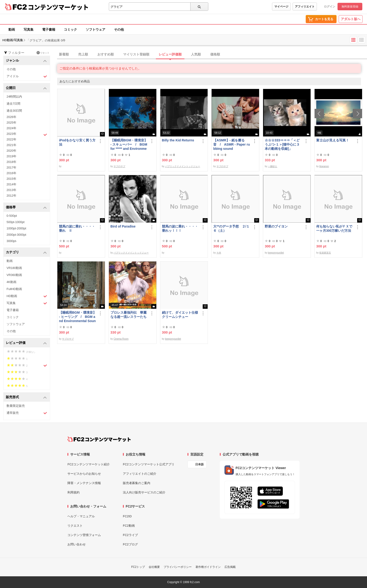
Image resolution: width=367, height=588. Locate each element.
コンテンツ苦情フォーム (84, 535)
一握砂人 (272, 166)
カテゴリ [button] (26, 252)
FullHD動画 (14, 289)
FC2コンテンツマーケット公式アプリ (149, 464)
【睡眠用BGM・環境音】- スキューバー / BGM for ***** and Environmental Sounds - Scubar (129, 145)
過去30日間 (14, 111)
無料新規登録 (350, 7)
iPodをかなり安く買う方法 (77, 142)
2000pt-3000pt (16, 235)
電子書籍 (49, 29)
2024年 (11, 128)
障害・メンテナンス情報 (84, 483)
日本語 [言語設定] (199, 464)
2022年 (11, 139)
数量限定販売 (16, 406)
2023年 (27, 134)
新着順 (64, 54)
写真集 (29, 29)
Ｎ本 (219, 253)
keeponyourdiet (276, 253)
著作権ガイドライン (208, 567)
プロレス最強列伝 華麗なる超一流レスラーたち (128, 315)
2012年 (11, 196)
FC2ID (127, 516)
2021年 (11, 145)
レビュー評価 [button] (26, 343)
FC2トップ (138, 567)
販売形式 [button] (26, 397)
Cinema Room (121, 339)
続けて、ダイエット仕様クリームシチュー (180, 315)
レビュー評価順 (170, 54)
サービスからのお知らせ (84, 474)
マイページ (281, 7)
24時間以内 (14, 97)
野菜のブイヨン (276, 226)
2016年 (11, 173)
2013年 (11, 190)
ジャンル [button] (26, 61)
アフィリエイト (305, 7)
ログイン (330, 7)
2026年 (11, 117)
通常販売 (27, 413)
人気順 (196, 54)
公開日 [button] (26, 88)
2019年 (11, 156)
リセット (43, 53)
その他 (119, 29)
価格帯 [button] (26, 208)
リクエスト (75, 526)
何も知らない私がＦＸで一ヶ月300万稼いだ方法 (334, 228)
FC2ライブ (130, 535)
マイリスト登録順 (136, 54)
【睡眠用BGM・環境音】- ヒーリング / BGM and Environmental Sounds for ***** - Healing (78, 317)
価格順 (215, 54)
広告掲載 (230, 567)
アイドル (27, 76)
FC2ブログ (130, 544)
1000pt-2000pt (16, 228)
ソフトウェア (95, 29)
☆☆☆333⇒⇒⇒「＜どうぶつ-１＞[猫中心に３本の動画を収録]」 (282, 144)
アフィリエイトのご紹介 (140, 474)
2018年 (11, 162)
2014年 (11, 184)
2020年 (11, 151)
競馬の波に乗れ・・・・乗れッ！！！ (180, 228)
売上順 (83, 54)
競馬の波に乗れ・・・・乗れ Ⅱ (77, 228)
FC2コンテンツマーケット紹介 (89, 464)
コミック (70, 29)
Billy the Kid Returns (178, 140)
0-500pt (12, 216)
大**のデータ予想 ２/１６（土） (231, 228)
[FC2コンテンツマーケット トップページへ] (99, 439)
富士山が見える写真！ (333, 140)
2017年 (11, 167)
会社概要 (154, 567)
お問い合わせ (77, 544)
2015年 (11, 179)
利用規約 (73, 492)
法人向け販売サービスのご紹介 (144, 492)
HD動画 (27, 296)
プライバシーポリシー (178, 567)
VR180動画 (14, 268)
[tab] (212, 55)
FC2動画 (129, 526)
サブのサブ (119, 166)
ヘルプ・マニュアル (81, 516)
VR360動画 (14, 275)
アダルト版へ (351, 19)
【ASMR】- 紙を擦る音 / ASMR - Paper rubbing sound (231, 144)
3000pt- (12, 241)
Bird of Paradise (123, 226)
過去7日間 (13, 104)
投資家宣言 (325, 253)
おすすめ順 (106, 54)
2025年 (11, 123)
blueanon (324, 166)
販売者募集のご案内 (137, 483)
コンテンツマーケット (58, 7)
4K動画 (11, 282)
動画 (12, 29)
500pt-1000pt (16, 222)
